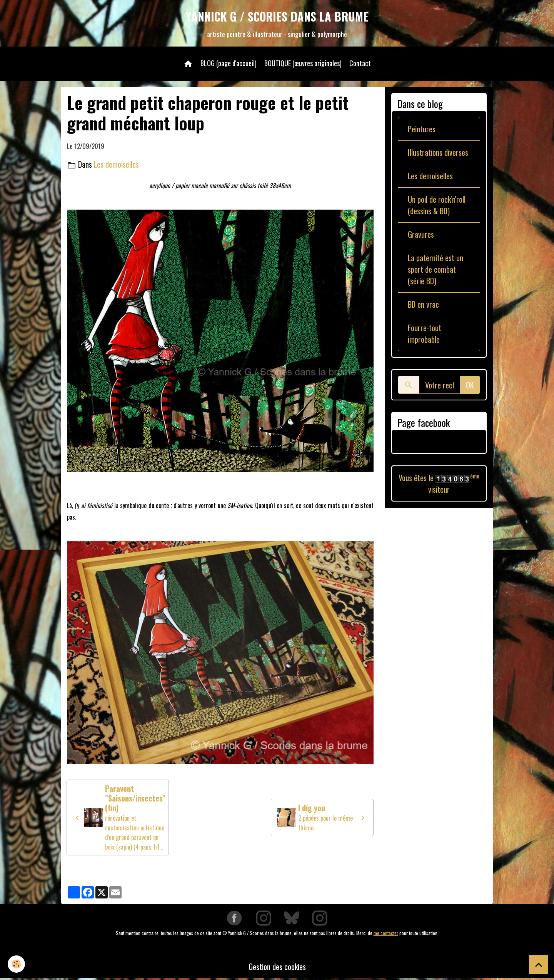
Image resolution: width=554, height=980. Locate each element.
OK (470, 385)
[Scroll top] (539, 965)
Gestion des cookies (277, 967)
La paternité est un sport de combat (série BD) (436, 269)
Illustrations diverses (438, 152)
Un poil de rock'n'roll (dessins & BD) (437, 205)
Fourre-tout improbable (425, 333)
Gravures (421, 234)
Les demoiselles (116, 164)
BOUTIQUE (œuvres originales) (303, 63)
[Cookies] (16, 964)
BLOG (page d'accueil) (229, 63)
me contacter (386, 933)
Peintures (422, 129)
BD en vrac (423, 304)
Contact (360, 63)
